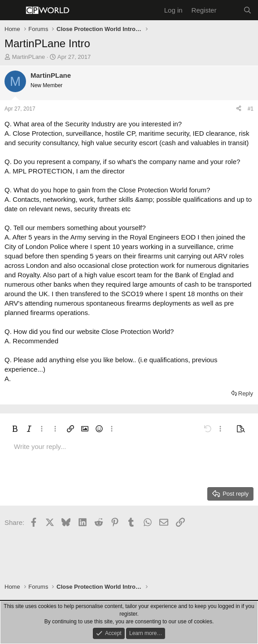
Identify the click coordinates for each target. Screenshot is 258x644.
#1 (251, 109)
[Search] (247, 10)
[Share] (239, 109)
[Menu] (12, 10)
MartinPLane (29, 57)
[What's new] (230, 10)
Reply (246, 393)
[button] (15, 429)
